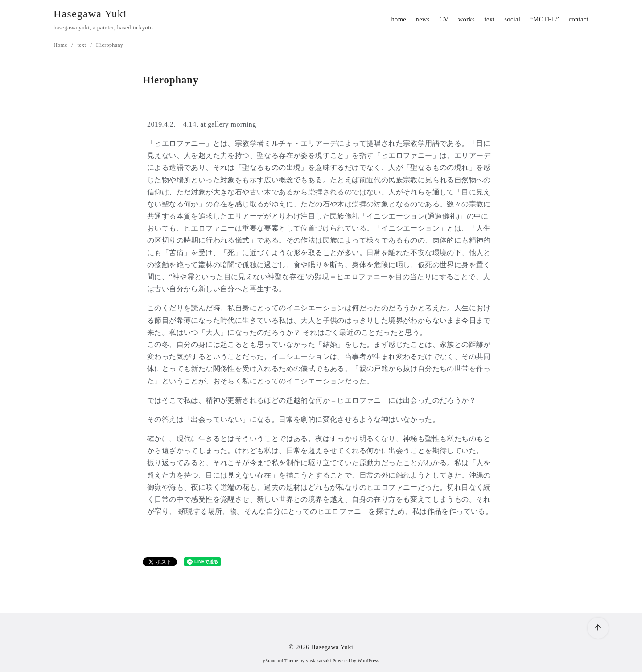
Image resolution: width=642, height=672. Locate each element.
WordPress (368, 661)
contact (579, 19)
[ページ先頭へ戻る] (598, 628)
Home (61, 45)
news (423, 19)
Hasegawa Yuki (90, 14)
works (467, 19)
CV (444, 19)
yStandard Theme (281, 661)
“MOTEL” (545, 19)
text (490, 19)
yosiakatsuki (319, 661)
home (399, 19)
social (512, 19)
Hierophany (110, 45)
